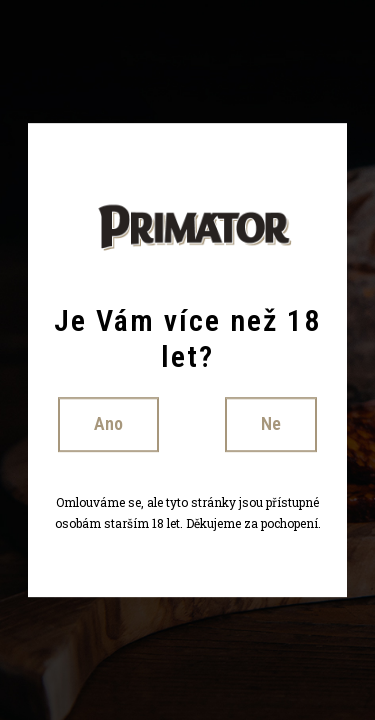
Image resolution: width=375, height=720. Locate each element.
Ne (271, 423)
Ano (108, 423)
